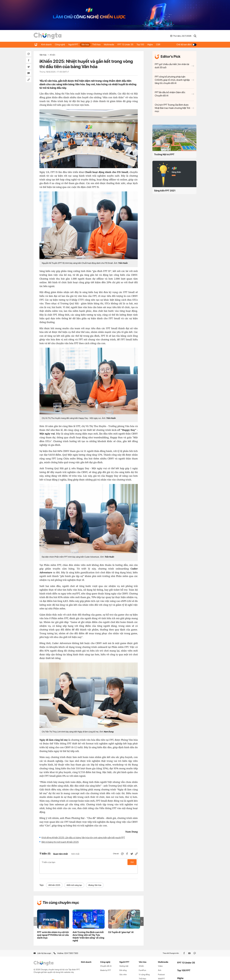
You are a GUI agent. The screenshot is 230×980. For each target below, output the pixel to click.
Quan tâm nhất (60, 854)
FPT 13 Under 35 (132, 45)
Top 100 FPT (184, 963)
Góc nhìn (123, 967)
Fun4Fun (142, 962)
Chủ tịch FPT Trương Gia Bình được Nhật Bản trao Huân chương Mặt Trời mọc (174, 108)
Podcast (161, 967)
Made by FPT (106, 962)
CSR (168, 45)
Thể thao (101, 45)
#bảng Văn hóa (95, 877)
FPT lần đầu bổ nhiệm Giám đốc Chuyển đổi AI (174, 94)
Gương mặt (124, 958)
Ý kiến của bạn (89, 862)
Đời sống (123, 962)
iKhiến (52, 55)
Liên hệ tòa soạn (42, 945)
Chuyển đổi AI (106, 958)
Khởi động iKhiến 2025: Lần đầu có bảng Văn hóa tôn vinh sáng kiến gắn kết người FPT (83, 838)
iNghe (159, 45)
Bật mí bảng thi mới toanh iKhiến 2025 (60, 842)
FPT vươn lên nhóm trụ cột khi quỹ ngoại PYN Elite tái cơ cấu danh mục (53, 927)
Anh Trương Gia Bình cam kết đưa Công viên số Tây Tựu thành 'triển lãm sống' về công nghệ (88, 929)
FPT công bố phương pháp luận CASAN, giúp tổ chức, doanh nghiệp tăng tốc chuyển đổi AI (174, 80)
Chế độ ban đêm (186, 45)
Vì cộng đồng (144, 967)
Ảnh (160, 962)
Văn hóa (89, 45)
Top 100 (148, 45)
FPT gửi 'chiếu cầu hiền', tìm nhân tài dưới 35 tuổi (174, 66)
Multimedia (115, 45)
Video (160, 958)
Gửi (132, 862)
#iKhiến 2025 (54, 877)
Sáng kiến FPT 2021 (165, 191)
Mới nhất (75, 854)
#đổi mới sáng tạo (74, 877)
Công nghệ (61, 45)
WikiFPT (161, 971)
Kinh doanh (47, 45)
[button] (142, 914)
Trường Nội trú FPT (164, 154)
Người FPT (76, 45)
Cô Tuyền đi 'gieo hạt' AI (121, 924)
